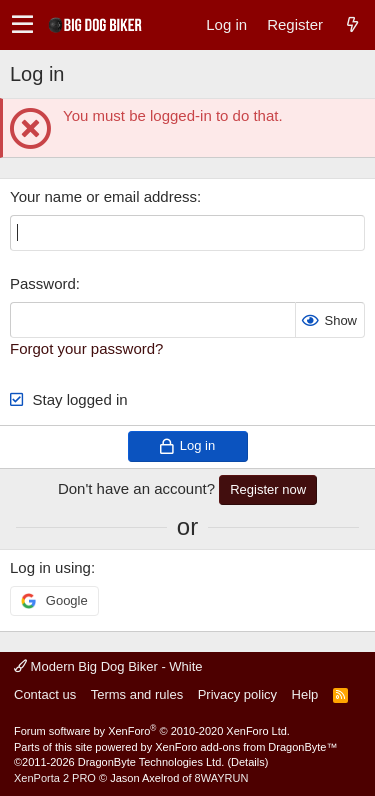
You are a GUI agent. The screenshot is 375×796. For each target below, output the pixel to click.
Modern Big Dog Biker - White (108, 666)
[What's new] (352, 24)
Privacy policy (237, 694)
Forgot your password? (86, 348)
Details (248, 762)
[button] (22, 25)
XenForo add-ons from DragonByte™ (246, 747)
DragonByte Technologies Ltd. (151, 762)
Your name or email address (103, 196)
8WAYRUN (222, 778)
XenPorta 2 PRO (55, 778)
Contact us (45, 694)
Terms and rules (137, 694)
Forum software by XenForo (152, 731)
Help (305, 694)
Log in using (50, 567)
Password (43, 283)
